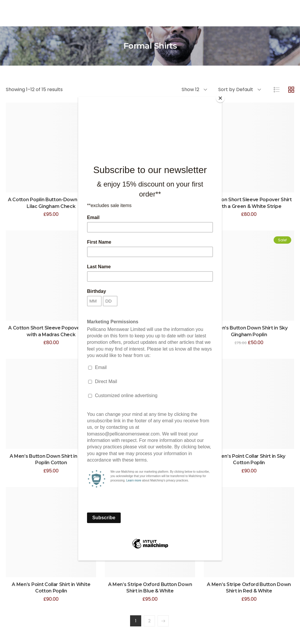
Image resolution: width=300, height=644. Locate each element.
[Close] (220, 98)
